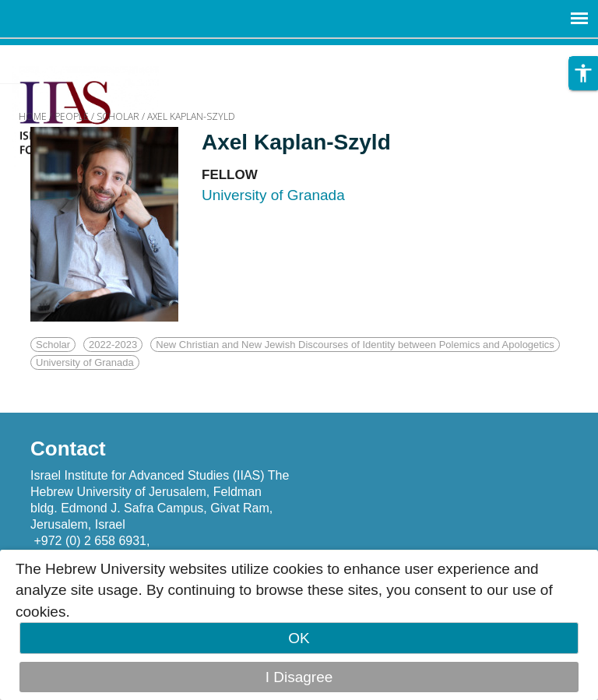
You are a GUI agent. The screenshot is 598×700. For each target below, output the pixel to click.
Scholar (53, 345)
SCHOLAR (118, 116)
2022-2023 (113, 345)
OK (299, 638)
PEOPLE (72, 116)
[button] (583, 73)
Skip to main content (67, 56)
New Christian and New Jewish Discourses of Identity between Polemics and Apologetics (355, 345)
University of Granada (85, 362)
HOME (33, 116)
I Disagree (299, 677)
